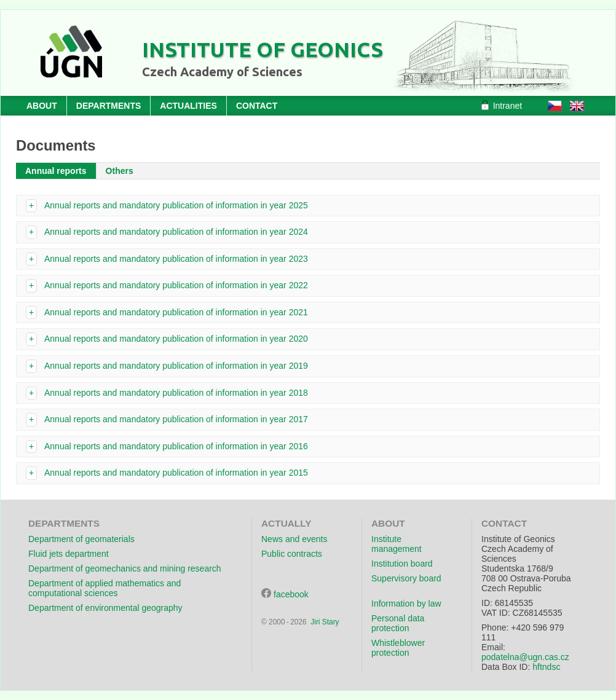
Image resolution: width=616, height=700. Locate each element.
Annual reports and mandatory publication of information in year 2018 (176, 393)
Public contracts (292, 554)
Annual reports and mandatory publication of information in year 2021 (176, 312)
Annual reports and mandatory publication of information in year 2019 (176, 366)
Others (120, 171)
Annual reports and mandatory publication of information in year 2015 (176, 473)
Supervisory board (406, 578)
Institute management (397, 544)
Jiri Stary (325, 622)
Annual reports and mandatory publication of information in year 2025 (176, 205)
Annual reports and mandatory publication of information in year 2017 (176, 419)
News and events (294, 539)
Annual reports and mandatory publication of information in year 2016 (176, 446)
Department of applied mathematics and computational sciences (105, 588)
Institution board (402, 564)
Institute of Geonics (263, 49)
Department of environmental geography (105, 608)
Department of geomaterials (81, 539)
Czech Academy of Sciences (222, 72)
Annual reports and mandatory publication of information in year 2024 (176, 232)
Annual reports (56, 171)
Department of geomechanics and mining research (125, 568)
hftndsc (546, 667)
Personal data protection (398, 623)
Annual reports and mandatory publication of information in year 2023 (176, 259)
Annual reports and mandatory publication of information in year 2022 (176, 285)
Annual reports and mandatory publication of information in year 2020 (176, 339)
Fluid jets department (69, 554)
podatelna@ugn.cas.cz (525, 657)
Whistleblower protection (398, 648)
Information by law (406, 604)
